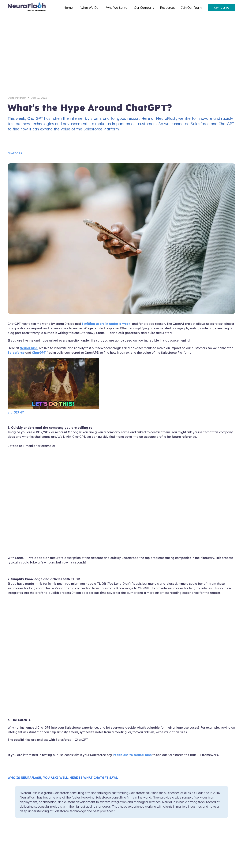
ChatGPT (39, 353)
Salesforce (16, 353)
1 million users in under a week (106, 324)
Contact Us (222, 8)
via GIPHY (16, 412)
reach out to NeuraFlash (133, 755)
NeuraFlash (29, 348)
